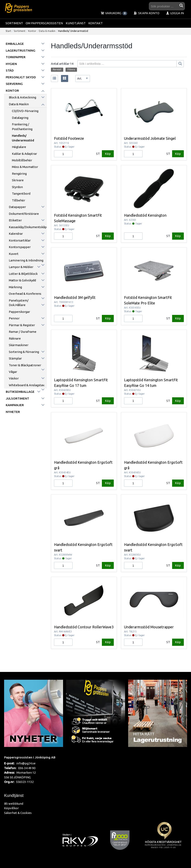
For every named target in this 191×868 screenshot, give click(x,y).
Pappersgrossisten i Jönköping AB (30, 757)
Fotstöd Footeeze (69, 138)
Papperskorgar (19, 312)
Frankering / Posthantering (22, 127)
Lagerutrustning (21, 50)
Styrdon (17, 187)
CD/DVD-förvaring (25, 111)
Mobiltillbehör (22, 160)
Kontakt (95, 23)
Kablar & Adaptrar (24, 154)
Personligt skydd (21, 77)
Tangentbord (21, 194)
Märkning (15, 287)
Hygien (11, 64)
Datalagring (20, 118)
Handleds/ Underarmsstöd (23, 138)
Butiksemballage (20, 392)
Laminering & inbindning (26, 260)
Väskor (14, 378)
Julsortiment (17, 398)
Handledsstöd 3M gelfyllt (75, 297)
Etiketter (15, 220)
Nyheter (13, 412)
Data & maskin (47, 31)
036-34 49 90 (27, 768)
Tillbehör (18, 200)
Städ (10, 70)
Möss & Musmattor (25, 167)
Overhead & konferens (25, 294)
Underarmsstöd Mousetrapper (149, 627)
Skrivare (18, 180)
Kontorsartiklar (20, 240)
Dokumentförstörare (24, 214)
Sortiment (14, 23)
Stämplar (15, 358)
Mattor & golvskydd (22, 280)
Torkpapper (16, 57)
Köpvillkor (11, 808)
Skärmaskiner (19, 345)
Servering (14, 84)
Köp (108, 154)
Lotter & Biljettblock (23, 274)
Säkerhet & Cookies (18, 813)
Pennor (14, 318)
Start (8, 31)
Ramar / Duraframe (23, 332)
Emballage (15, 44)
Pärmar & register (22, 325)
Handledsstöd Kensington (145, 215)
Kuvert (14, 254)
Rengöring (19, 174)
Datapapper (17, 207)
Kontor (32, 31)
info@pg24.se (26, 763)
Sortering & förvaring (24, 352)
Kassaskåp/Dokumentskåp (28, 227)
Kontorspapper (20, 247)
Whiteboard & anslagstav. (27, 385)
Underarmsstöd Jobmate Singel (150, 138)
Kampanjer (15, 405)
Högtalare (19, 147)
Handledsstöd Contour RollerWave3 (84, 627)
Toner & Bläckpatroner (25, 365)
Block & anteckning (22, 97)
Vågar (13, 372)
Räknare (15, 338)
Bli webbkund (14, 804)
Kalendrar (16, 234)
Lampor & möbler (21, 267)
